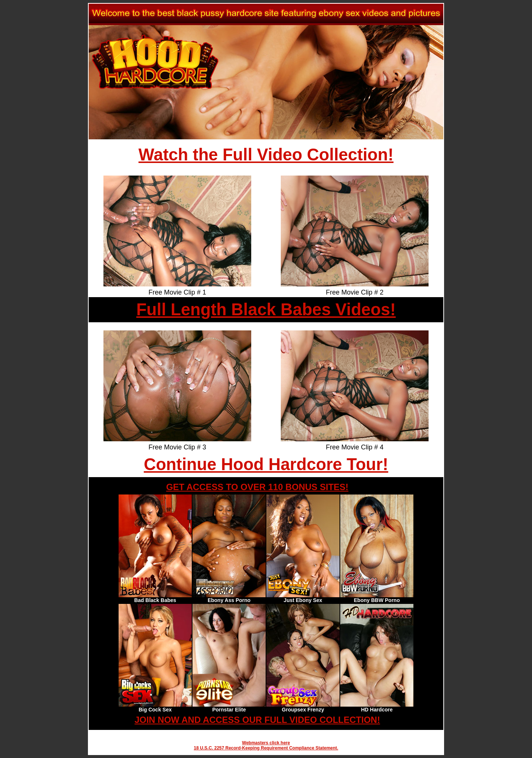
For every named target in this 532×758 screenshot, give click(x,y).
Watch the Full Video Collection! (266, 155)
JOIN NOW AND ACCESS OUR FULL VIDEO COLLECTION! (257, 720)
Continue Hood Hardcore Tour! (266, 464)
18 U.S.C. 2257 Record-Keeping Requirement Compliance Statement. (266, 748)
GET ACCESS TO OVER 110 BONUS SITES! (257, 487)
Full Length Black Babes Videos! (266, 310)
